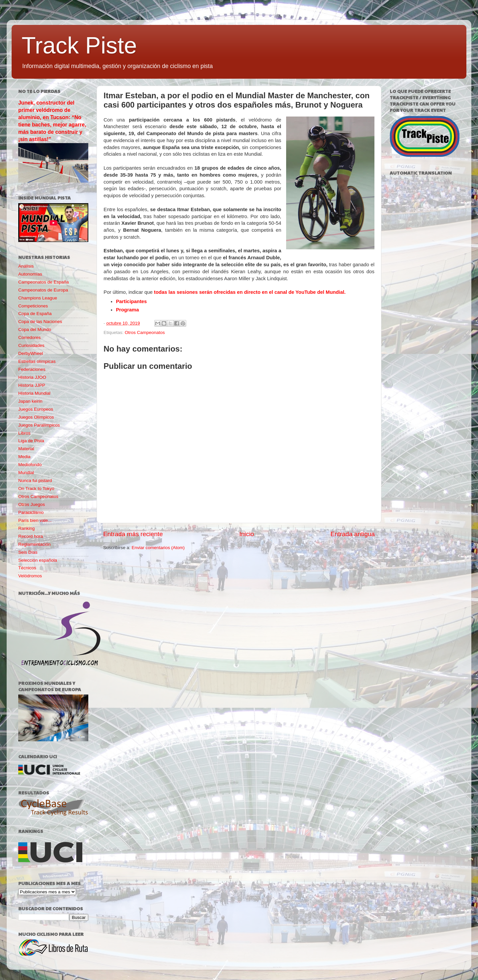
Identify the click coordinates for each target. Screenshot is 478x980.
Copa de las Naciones (40, 322)
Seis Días (28, 552)
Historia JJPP (32, 385)
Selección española (38, 560)
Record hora (31, 536)
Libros (24, 433)
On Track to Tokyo (36, 489)
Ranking (27, 528)
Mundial (26, 473)
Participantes (131, 301)
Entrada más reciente (133, 534)
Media (24, 457)
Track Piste (79, 45)
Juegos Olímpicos (36, 417)
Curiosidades (31, 345)
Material (26, 449)
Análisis (26, 266)
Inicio (247, 534)
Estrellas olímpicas (37, 361)
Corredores (30, 337)
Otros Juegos (32, 504)
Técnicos (27, 568)
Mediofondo (30, 465)
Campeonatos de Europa (43, 290)
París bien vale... (35, 520)
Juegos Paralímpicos (39, 425)
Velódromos (30, 576)
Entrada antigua (353, 534)
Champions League (38, 298)
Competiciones (33, 306)
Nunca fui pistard (35, 481)
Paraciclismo (31, 512)
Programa (127, 310)
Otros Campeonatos (145, 332)
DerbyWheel (31, 353)
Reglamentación (35, 544)
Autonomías (30, 274)
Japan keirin (30, 401)
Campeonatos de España (43, 282)
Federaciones (32, 369)
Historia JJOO (32, 377)
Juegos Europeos (36, 409)
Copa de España (35, 314)
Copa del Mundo (35, 329)
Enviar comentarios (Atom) (158, 548)
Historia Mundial (34, 393)
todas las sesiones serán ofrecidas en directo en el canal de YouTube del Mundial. (250, 292)
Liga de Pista (31, 441)
